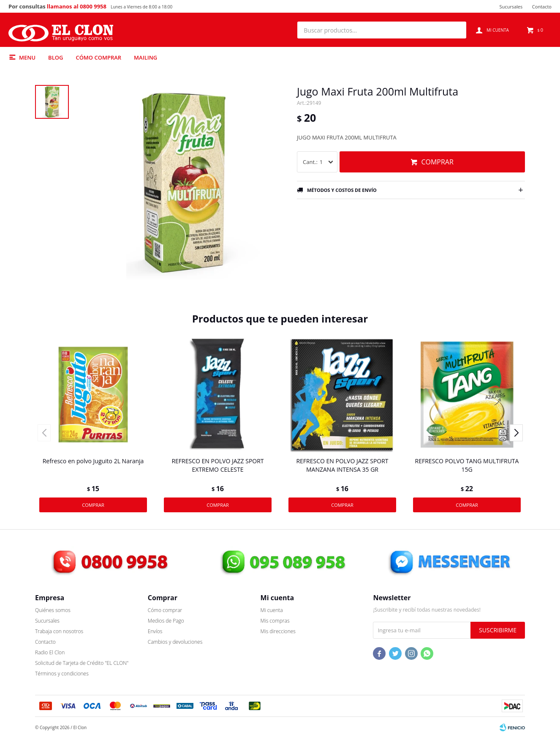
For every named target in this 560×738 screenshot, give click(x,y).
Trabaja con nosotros (59, 631)
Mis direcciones (278, 631)
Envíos (155, 631)
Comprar (437, 162)
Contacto (542, 7)
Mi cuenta (272, 610)
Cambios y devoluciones (175, 642)
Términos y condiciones (62, 674)
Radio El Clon (50, 652)
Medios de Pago (166, 621)
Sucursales (511, 7)
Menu (27, 57)
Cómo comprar (98, 57)
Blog (56, 57)
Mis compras (275, 621)
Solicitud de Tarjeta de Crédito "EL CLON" (82, 663)
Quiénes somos (53, 610)
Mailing (145, 57)
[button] (456, 30)
